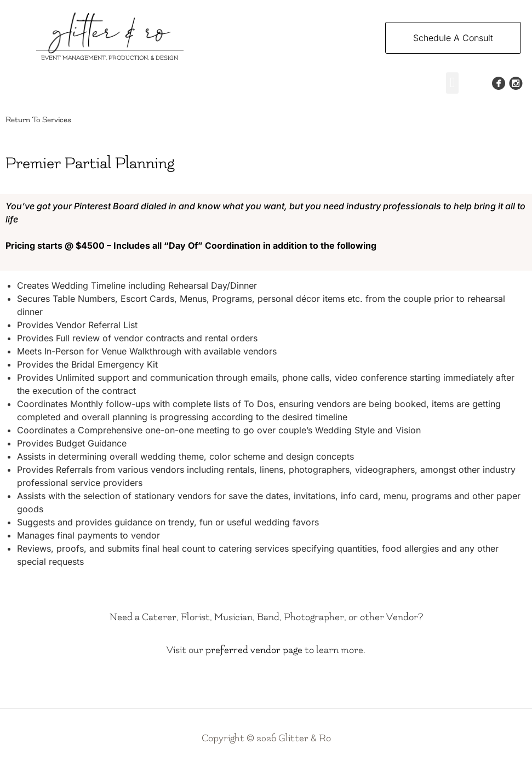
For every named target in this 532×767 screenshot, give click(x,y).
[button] (452, 83)
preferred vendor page (254, 650)
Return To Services (38, 120)
